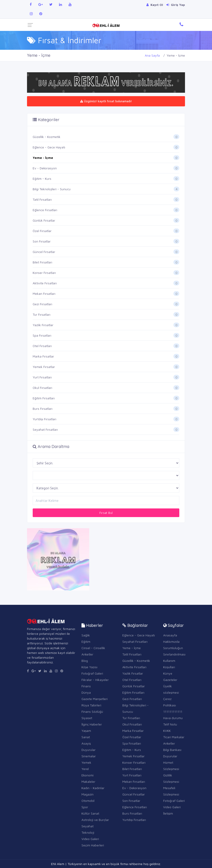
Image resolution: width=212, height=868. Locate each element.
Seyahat (88, 826)
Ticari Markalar (174, 737)
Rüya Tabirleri (91, 705)
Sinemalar (89, 756)
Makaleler (88, 782)
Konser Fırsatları (44, 273)
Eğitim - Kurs (42, 179)
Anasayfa (170, 635)
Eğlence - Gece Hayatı (49, 147)
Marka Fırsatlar (43, 356)
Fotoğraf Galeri (92, 673)
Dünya (86, 692)
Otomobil (88, 801)
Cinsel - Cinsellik (93, 648)
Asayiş (86, 743)
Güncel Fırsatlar (44, 252)
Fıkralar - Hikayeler (95, 680)
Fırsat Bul (106, 513)
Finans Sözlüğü (92, 712)
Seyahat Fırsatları (45, 429)
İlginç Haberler (92, 724)
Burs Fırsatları (43, 409)
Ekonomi (88, 775)
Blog (85, 661)
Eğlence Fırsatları (45, 210)
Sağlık (86, 635)
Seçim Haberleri (93, 845)
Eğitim (86, 642)
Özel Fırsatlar (42, 231)
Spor (85, 807)
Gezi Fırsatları (42, 304)
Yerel (85, 769)
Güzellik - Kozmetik (47, 137)
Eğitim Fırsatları (44, 398)
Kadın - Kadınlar (93, 788)
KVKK (167, 731)
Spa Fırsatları (42, 335)
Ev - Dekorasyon (45, 168)
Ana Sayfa (152, 55)
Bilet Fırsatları (42, 262)
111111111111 (173, 712)
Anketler (87, 654)
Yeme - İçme (43, 158)
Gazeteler (170, 680)
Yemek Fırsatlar (44, 367)
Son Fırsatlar (42, 241)
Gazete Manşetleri (95, 699)
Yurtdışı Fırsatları (44, 419)
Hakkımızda (171, 642)
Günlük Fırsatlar (44, 220)
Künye (168, 673)
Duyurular (89, 750)
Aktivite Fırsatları (45, 283)
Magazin (88, 794)
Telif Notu (170, 724)
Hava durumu (173, 718)
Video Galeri (90, 839)
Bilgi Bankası (172, 750)
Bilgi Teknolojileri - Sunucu (52, 189)
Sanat (86, 737)
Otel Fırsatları (42, 346)
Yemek (86, 762)
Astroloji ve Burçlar (95, 820)
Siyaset (87, 718)
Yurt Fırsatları (42, 377)
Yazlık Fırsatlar (43, 325)
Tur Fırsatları (42, 314)
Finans (86, 686)
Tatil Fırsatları (42, 199)
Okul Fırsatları (42, 388)
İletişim (168, 813)
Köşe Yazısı (89, 667)
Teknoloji (88, 832)
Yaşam (86, 731)
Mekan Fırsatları (44, 294)
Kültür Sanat (90, 813)
